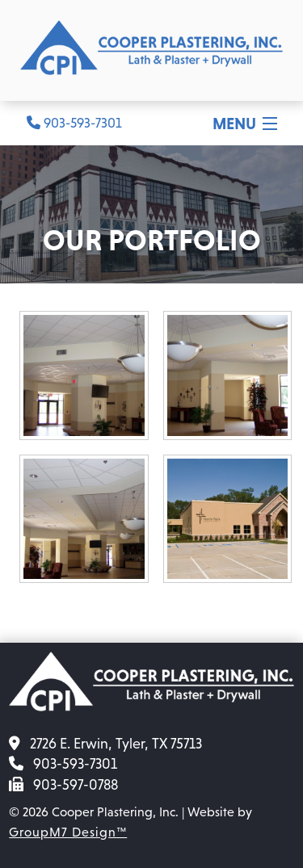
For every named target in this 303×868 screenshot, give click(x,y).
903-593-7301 (74, 123)
